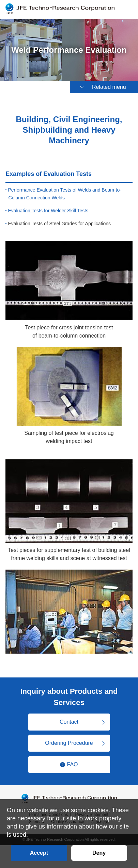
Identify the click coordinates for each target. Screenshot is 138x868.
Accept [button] (39, 853)
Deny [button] (99, 853)
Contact (69, 722)
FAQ (72, 764)
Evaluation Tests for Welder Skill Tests (48, 211)
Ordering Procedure (69, 743)
